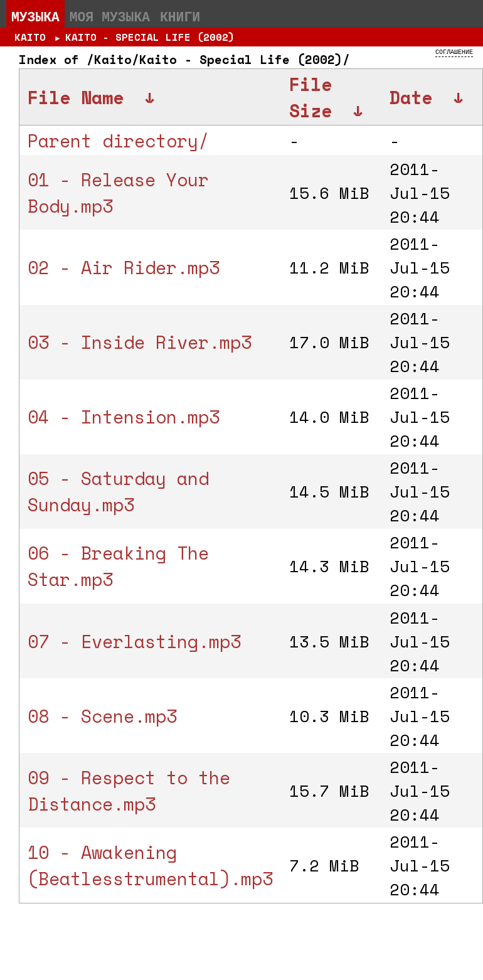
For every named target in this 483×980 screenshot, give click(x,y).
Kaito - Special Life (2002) (150, 37)
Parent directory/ (118, 141)
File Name (76, 97)
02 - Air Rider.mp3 (124, 267)
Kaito (30, 37)
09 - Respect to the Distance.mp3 (129, 791)
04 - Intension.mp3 (124, 417)
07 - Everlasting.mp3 (134, 641)
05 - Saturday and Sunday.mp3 (118, 491)
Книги (180, 16)
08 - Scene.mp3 (102, 716)
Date (411, 97)
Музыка (35, 16)
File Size (310, 97)
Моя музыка (110, 16)
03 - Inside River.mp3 (140, 342)
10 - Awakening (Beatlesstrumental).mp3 (150, 865)
